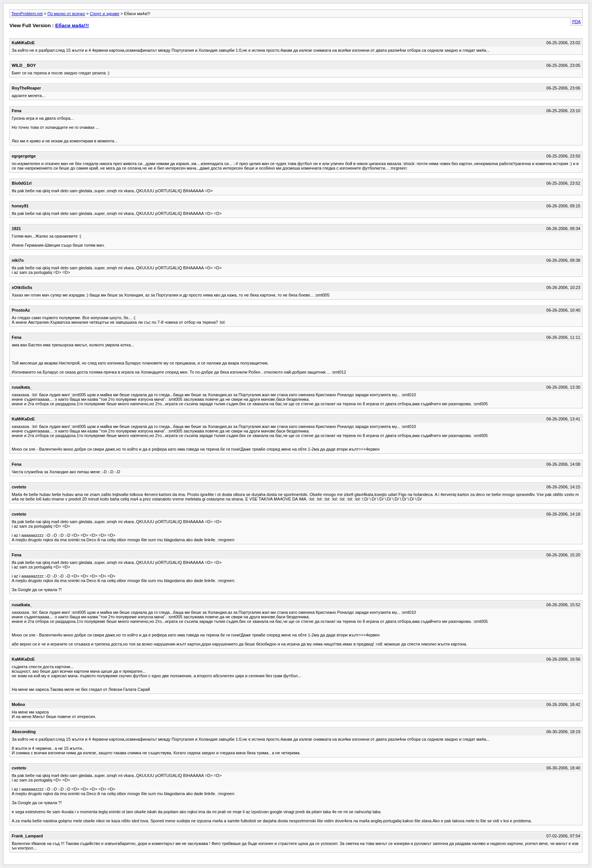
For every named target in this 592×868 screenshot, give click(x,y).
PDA (576, 22)
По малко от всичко (66, 14)
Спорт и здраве (105, 14)
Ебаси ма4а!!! (72, 25)
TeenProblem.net (27, 14)
